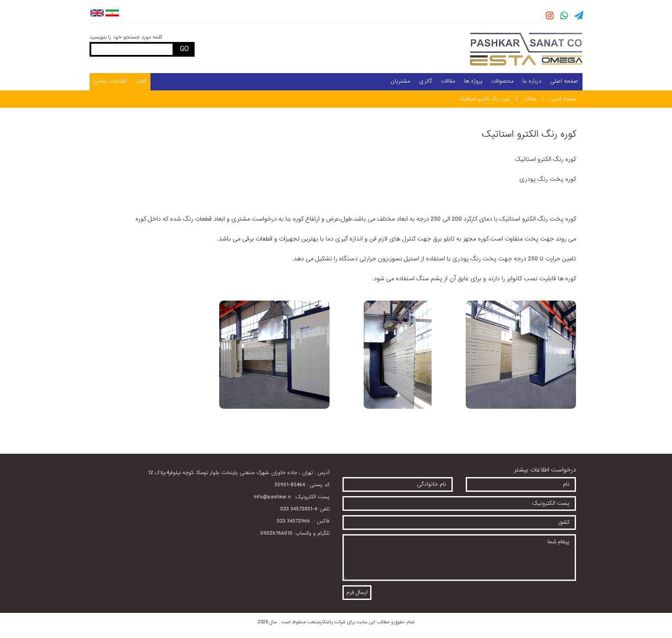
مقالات (448, 81)
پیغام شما (459, 558)
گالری (426, 81)
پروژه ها (473, 81)
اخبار (141, 81)
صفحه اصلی (564, 81)
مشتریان (400, 81)
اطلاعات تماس (110, 81)
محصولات (502, 81)
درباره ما (532, 81)
